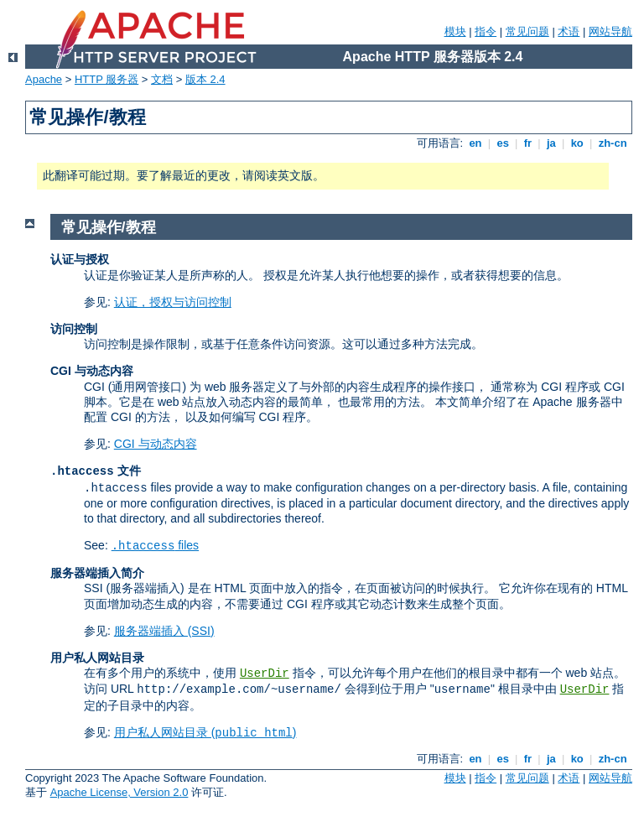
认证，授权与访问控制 (173, 302)
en (475, 143)
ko (577, 143)
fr (528, 143)
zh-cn (613, 143)
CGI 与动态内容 (156, 444)
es (503, 143)
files (155, 545)
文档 (162, 79)
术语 (569, 31)
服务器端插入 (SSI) (164, 631)
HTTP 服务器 (106, 79)
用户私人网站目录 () (205, 732)
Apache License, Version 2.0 (119, 792)
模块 (455, 31)
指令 (486, 31)
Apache (44, 79)
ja (551, 143)
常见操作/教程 (109, 227)
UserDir (265, 674)
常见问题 (527, 31)
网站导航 (610, 31)
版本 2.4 (205, 79)
